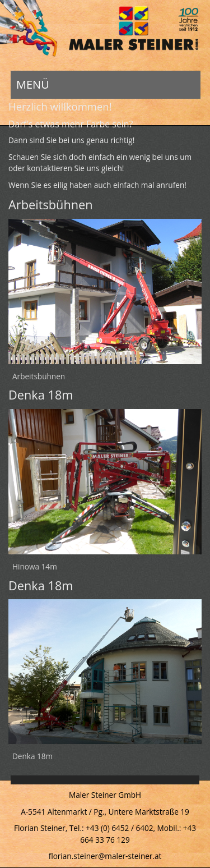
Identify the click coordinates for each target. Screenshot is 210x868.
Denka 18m (32, 756)
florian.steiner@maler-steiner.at (105, 856)
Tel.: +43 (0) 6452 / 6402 (111, 828)
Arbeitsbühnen (39, 376)
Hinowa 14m (35, 566)
